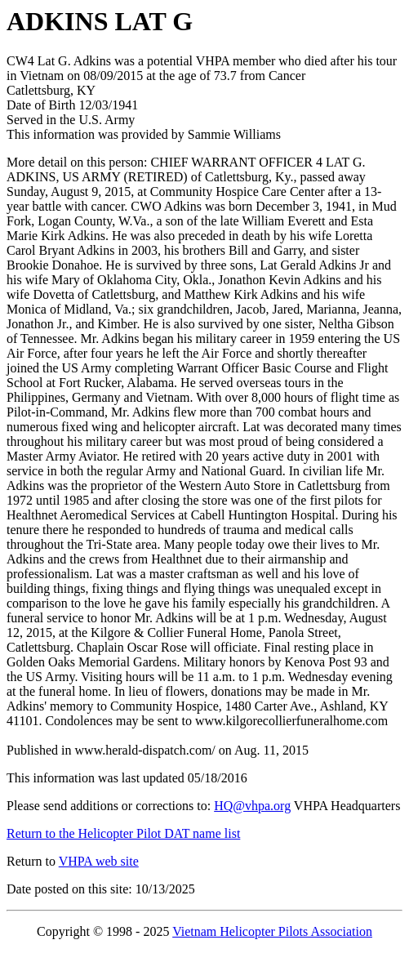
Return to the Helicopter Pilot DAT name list (123, 833)
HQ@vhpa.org (252, 806)
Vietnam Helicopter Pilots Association (272, 931)
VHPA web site (99, 861)
